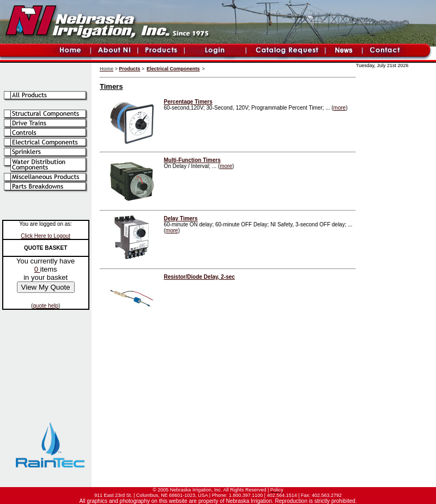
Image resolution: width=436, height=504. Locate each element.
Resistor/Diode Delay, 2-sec (199, 277)
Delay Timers (181, 218)
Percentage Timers (188, 102)
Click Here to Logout (46, 236)
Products (129, 69)
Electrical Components (173, 69)
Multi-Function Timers (192, 160)
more (340, 108)
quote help (46, 306)
